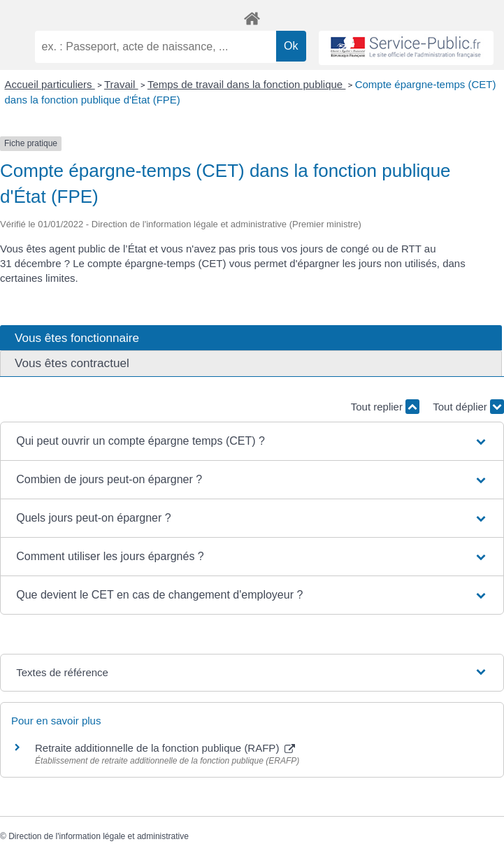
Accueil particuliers (50, 84)
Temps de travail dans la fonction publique (247, 84)
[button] (252, 441)
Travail (121, 84)
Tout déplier (468, 407)
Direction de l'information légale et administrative (99, 836)
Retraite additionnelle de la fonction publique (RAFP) (165, 748)
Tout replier (385, 407)
